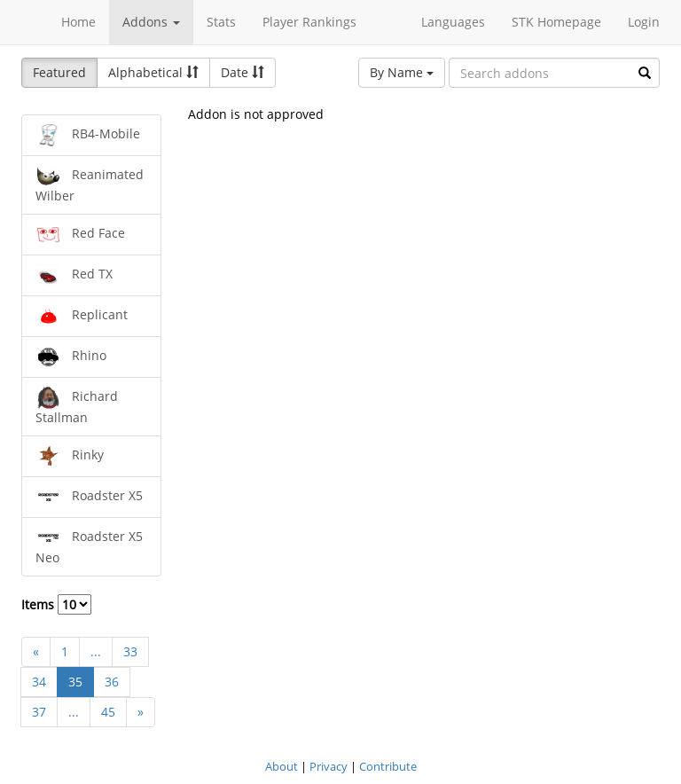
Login (644, 22)
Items (56, 604)
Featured (59, 72)
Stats (221, 22)
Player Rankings (309, 22)
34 (39, 682)
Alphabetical (153, 72)
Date (243, 72)
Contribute (388, 766)
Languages (453, 22)
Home (78, 22)
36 (112, 682)
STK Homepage (556, 22)
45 (108, 712)
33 (130, 651)
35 (75, 682)
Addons (151, 22)
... (96, 651)
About (282, 766)
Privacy (329, 766)
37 (39, 712)
